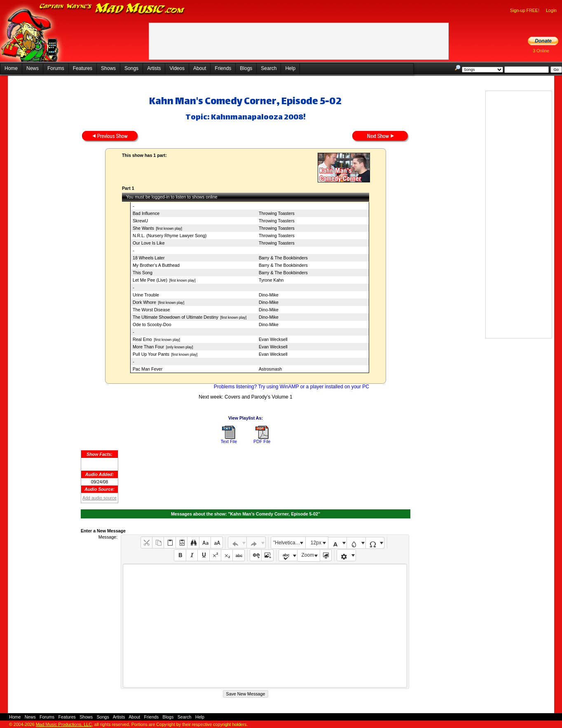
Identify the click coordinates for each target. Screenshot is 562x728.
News (33, 68)
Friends (223, 68)
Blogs (246, 68)
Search (269, 68)
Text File (229, 441)
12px (316, 543)
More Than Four (148, 347)
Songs (131, 68)
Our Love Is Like (149, 243)
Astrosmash (270, 369)
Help (290, 68)
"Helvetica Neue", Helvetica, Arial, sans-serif (289, 543)
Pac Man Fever (148, 369)
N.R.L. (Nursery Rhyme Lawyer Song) (170, 236)
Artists (154, 68)
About (200, 68)
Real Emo (142, 339)
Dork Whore (144, 302)
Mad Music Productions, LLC (64, 724)
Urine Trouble (146, 295)
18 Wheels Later (149, 258)
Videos (177, 68)
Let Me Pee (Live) (150, 280)
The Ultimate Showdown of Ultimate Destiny (176, 317)
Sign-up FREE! (525, 10)
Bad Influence (146, 213)
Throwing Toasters (277, 213)
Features (83, 68)
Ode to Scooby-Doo (152, 324)
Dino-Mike (269, 295)
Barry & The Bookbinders (283, 258)
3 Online (541, 51)
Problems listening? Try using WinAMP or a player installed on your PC (292, 387)
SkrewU (140, 221)
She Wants (143, 228)
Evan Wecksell (273, 339)
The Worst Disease (151, 310)
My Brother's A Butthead (156, 265)
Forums (56, 68)
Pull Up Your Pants (151, 354)
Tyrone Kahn (271, 280)
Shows (108, 68)
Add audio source (100, 498)
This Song (143, 273)
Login (551, 10)
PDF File (262, 441)
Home (11, 68)
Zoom (308, 555)
